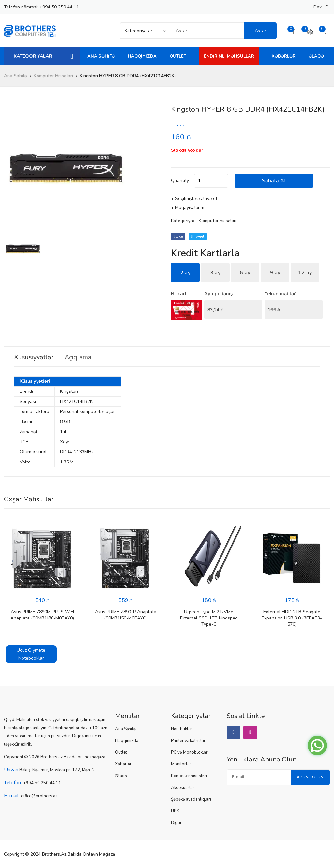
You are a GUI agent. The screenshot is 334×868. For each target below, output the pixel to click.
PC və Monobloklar (189, 752)
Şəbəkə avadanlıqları (191, 799)
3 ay (215, 273)
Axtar (260, 31)
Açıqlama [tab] (80, 357)
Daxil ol (322, 7)
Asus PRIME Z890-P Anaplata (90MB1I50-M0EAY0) (126, 615)
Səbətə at (275, 181)
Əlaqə (316, 56)
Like (178, 236)
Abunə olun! (310, 777)
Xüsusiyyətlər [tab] (34, 357)
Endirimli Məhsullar (229, 56)
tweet (198, 236)
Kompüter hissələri (53, 76)
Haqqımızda (142, 56)
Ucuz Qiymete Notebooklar (31, 654)
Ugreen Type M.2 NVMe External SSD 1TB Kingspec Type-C (209, 618)
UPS (175, 811)
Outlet (178, 56)
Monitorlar (181, 764)
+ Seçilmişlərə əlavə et (194, 199)
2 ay (185, 273)
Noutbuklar (182, 729)
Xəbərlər (284, 56)
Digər (176, 823)
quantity (180, 181)
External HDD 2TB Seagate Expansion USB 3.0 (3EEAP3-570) (292, 618)
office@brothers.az (39, 796)
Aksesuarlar (182, 788)
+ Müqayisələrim (188, 208)
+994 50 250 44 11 (59, 7)
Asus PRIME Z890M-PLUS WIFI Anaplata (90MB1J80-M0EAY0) (42, 615)
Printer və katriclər (188, 741)
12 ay (305, 273)
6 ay (245, 273)
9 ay (275, 273)
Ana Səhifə (101, 56)
